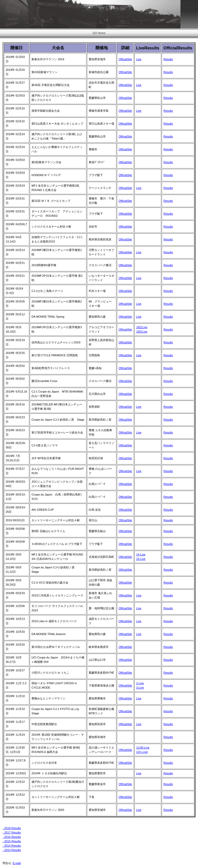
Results (168, 59)
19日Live (142, 332)
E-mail (17, 863)
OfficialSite (125, 59)
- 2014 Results (12, 846)
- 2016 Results (12, 837)
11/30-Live (143, 748)
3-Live (140, 688)
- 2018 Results (12, 828)
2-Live (140, 683)
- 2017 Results (12, 832)
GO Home (99, 33)
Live (139, 59)
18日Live (142, 327)
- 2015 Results (12, 841)
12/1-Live (142, 752)
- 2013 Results (12, 850)
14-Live (141, 554)
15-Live (141, 559)
